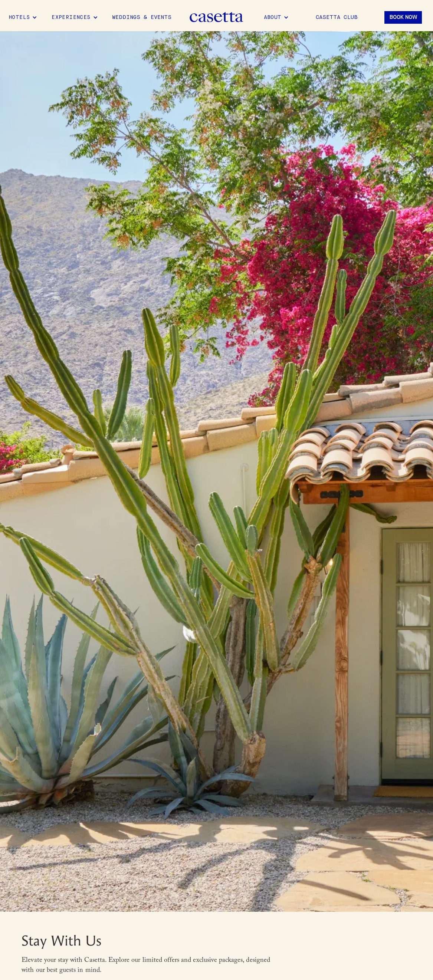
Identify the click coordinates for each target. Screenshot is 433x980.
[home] (217, 17)
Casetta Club (337, 17)
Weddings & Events (142, 17)
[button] (23, 17)
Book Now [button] (403, 17)
